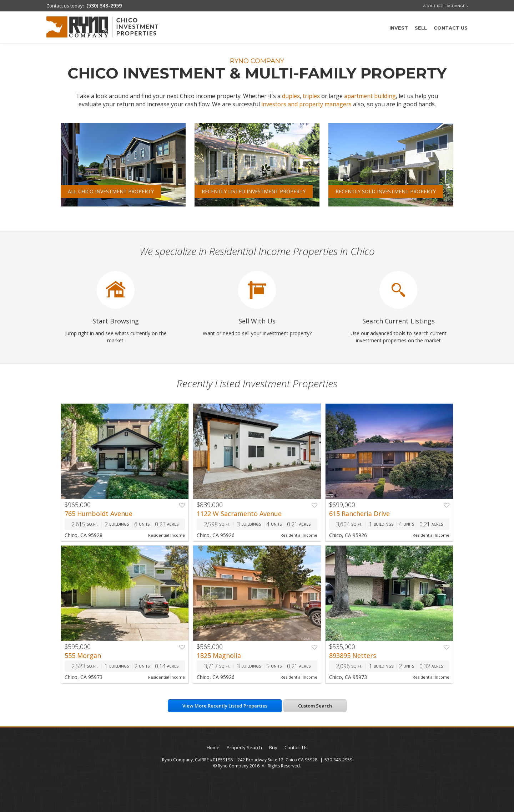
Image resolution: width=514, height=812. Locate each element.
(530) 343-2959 (104, 6)
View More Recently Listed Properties (225, 706)
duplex (291, 96)
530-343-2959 (338, 760)
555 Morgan (83, 655)
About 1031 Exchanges (445, 6)
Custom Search (315, 706)
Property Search (244, 747)
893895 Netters (353, 655)
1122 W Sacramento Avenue (239, 514)
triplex (311, 96)
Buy (273, 747)
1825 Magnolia (219, 655)
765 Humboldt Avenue (99, 514)
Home (213, 747)
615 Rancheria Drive (359, 514)
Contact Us (451, 28)
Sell (421, 28)
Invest (399, 28)
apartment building (370, 96)
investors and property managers (306, 104)
